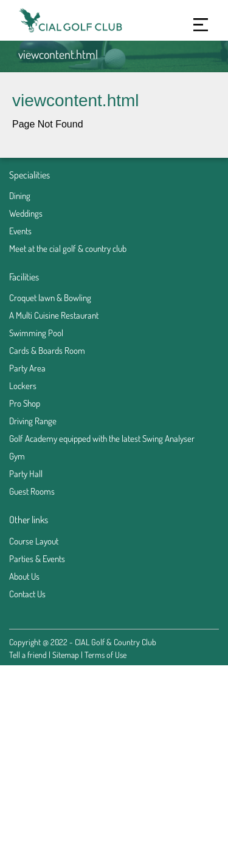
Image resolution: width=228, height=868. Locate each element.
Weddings (26, 213)
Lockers (23, 386)
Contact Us (27, 594)
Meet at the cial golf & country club (68, 249)
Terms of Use (105, 655)
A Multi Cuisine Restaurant (54, 315)
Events (20, 231)
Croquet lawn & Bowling (50, 298)
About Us (24, 576)
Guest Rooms (32, 491)
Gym (17, 456)
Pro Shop (25, 403)
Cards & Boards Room (47, 351)
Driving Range (33, 421)
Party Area (27, 368)
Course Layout (34, 541)
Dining (20, 196)
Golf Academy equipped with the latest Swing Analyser (102, 439)
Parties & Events (37, 559)
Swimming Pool (36, 333)
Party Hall (26, 474)
